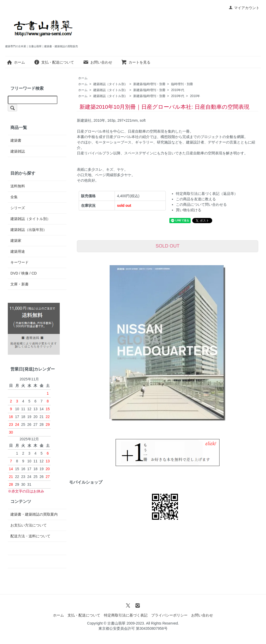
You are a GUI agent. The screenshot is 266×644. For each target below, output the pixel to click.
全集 (14, 197)
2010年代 (178, 90)
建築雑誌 (18, 151)
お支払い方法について (29, 525)
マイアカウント (244, 8)
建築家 (16, 241)
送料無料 (18, 186)
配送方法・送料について (30, 536)
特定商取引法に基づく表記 (126, 615)
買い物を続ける (189, 210)
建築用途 (18, 251)
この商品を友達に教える (196, 199)
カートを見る (136, 62)
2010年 (195, 96)
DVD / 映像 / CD (24, 273)
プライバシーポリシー (169, 615)
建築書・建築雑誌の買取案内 (34, 514)
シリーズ (18, 208)
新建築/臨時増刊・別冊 (149, 84)
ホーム (16, 62)
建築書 (16, 140)
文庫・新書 (19, 284)
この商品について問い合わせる (201, 204)
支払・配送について (54, 62)
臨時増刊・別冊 (182, 84)
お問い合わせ (98, 62)
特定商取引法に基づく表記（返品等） (207, 194)
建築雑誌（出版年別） (29, 230)
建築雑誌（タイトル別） (110, 84)
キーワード (19, 262)
